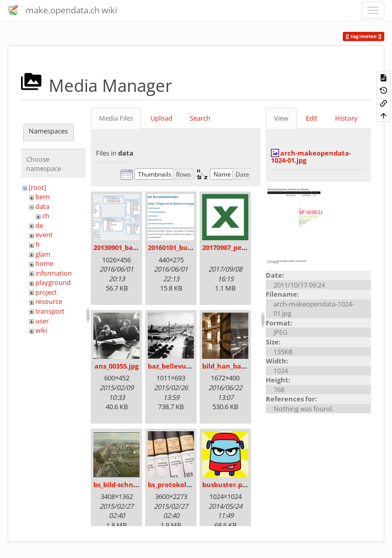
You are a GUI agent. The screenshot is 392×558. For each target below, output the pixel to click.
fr (38, 244)
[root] (37, 187)
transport (50, 311)
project (46, 292)
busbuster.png (226, 485)
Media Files (116, 118)
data (42, 206)
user (42, 321)
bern (43, 197)
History (346, 118)
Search (200, 118)
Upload (161, 118)
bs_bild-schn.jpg (119, 485)
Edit (312, 118)
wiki (41, 330)
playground (53, 282)
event (44, 235)
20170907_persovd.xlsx (239, 247)
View (281, 118)
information (54, 273)
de (39, 225)
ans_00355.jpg (116, 366)
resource (49, 301)
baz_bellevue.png (176, 366)
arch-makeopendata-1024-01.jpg (311, 157)
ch (46, 216)
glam (43, 254)
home (44, 263)
